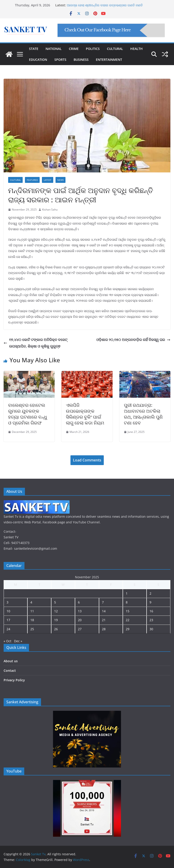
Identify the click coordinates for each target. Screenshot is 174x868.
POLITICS (93, 49)
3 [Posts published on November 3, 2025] (7, 602)
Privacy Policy (14, 680)
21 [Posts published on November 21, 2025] (104, 620)
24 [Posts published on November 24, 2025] (8, 629)
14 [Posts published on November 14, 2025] (104, 611)
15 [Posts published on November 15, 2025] (128, 611)
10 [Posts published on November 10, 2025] (8, 611)
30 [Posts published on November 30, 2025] (151, 629)
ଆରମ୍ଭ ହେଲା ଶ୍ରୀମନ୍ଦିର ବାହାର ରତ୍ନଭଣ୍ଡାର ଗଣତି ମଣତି (105, 5)
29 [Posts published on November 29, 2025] (128, 629)
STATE (34, 49)
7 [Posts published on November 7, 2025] (103, 602)
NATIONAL (54, 49)
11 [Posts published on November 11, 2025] (32, 611)
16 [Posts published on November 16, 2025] (151, 611)
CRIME (74, 49)
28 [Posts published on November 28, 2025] (104, 629)
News (60, 180)
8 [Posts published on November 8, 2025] (127, 602)
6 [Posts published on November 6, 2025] (79, 602)
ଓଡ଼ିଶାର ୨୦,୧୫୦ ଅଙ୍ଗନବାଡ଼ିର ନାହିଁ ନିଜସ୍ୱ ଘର (133, 340)
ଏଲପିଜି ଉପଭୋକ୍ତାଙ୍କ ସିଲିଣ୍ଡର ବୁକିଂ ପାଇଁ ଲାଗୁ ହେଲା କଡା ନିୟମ (85, 414)
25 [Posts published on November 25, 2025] (32, 629)
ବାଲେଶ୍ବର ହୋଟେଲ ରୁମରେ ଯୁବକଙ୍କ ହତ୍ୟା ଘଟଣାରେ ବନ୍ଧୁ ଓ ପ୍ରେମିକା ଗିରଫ (28, 414)
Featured (32, 180)
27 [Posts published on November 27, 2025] (80, 629)
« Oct (7, 641)
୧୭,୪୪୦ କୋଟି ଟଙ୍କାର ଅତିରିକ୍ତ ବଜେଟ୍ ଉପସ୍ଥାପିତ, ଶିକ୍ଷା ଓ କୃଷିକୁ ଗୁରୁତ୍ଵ (35, 343)
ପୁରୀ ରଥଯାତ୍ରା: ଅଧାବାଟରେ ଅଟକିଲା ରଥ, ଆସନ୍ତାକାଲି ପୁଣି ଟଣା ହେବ (143, 414)
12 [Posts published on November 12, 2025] (56, 611)
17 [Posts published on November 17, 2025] (8, 620)
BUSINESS (81, 60)
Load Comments (87, 460)
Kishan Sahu (50, 210)
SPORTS (60, 60)
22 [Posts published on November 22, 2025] (128, 620)
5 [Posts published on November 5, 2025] (55, 602)
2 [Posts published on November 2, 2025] (150, 593)
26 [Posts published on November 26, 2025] (56, 629)
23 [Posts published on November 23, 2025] (151, 620)
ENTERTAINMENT (109, 60)
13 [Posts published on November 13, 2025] (80, 611)
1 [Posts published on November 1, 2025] (127, 593)
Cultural (15, 180)
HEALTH (137, 49)
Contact (10, 671)
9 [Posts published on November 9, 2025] (150, 602)
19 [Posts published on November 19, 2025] (56, 620)
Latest (48, 180)
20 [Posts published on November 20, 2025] (80, 620)
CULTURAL (115, 49)
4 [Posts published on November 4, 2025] (31, 602)
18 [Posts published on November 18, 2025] (32, 620)
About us (11, 661)
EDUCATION (38, 60)
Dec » (18, 641)
